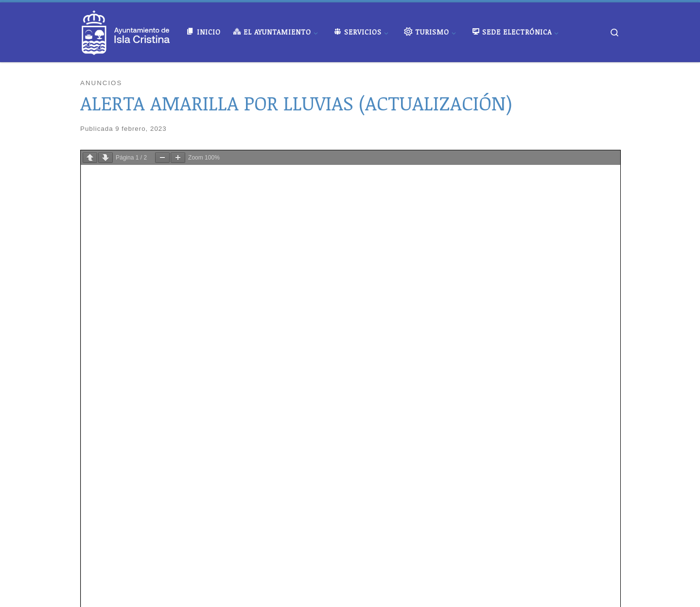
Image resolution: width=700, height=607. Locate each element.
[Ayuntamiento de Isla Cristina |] (126, 30)
